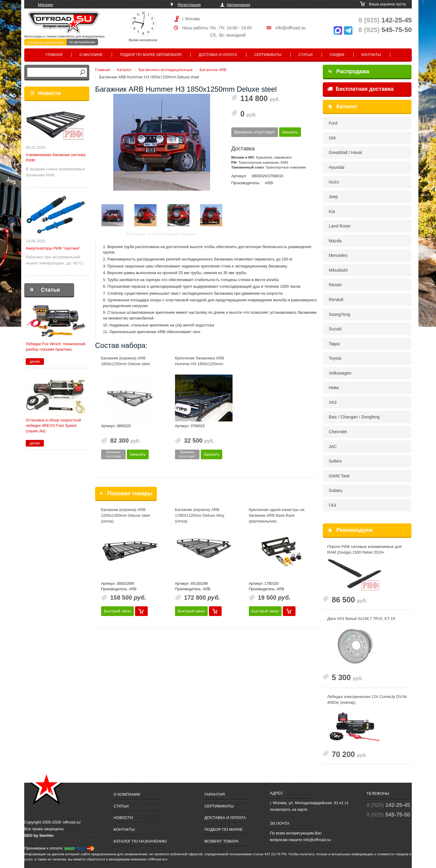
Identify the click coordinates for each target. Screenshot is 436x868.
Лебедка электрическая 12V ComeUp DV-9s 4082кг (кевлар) (367, 699)
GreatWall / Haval (345, 152)
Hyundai (337, 167)
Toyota (335, 358)
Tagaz (334, 344)
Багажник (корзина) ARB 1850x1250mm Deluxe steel (126, 361)
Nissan (335, 285)
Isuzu (334, 182)
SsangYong (340, 314)
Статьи (306, 55)
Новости (49, 93)
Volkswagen (340, 373)
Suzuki (335, 329)
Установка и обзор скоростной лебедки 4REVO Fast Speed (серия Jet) (53, 426)
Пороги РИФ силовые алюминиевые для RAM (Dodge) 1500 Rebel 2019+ (365, 549)
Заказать (290, 132)
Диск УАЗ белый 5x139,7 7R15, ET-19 (361, 619)
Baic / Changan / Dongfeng (354, 417)
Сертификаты (268, 55)
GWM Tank (339, 476)
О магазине (91, 55)
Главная (54, 55)
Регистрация (189, 5)
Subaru (336, 490)
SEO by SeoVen (39, 835)
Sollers (335, 461)
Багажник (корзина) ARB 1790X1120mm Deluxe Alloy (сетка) (200, 515)
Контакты (371, 55)
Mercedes (338, 255)
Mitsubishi (338, 270)
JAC (333, 447)
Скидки (337, 55)
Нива (334, 388)
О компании (127, 794)
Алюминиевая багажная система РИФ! (56, 157)
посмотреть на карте (289, 809)
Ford (333, 123)
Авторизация (239, 5)
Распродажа (349, 71)
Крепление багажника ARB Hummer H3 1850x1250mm (200, 361)
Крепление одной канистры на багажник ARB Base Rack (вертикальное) (277, 515)
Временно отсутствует (255, 132)
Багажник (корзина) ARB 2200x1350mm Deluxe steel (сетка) (126, 515)
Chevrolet (338, 432)
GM (332, 138)
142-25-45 (385, 20)
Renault (336, 300)
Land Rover (340, 226)
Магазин (45, 5)
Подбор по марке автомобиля (151, 55)
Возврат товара (221, 841)
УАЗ (333, 402)
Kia (332, 211)
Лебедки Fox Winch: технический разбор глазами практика (56, 347)
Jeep (333, 197)
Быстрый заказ (117, 611)
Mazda (335, 241)
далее (35, 362)
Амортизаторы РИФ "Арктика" (53, 248)
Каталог (347, 106)
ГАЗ (332, 505)
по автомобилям (82, 42)
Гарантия (215, 794)
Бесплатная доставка (360, 89)
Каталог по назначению (45, 42)
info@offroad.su (291, 28)
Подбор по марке (223, 829)
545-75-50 (385, 30)
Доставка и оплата (218, 55)
